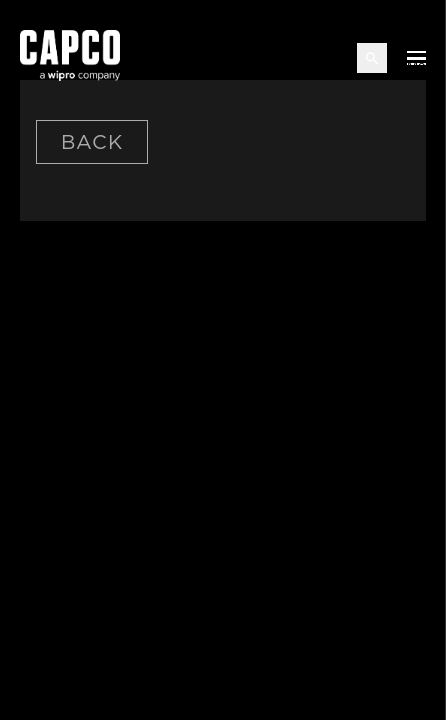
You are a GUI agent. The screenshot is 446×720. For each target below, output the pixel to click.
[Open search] (372, 58)
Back (92, 142)
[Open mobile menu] (416, 58)
